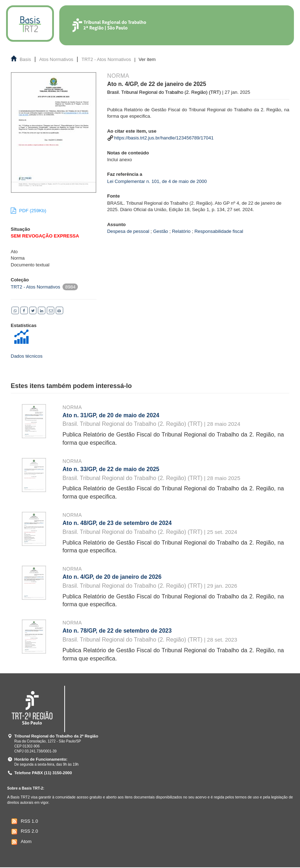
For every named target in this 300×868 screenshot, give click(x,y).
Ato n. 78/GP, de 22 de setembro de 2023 (117, 631)
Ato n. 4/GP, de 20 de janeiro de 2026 (112, 577)
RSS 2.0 (24, 832)
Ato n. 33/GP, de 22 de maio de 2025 (111, 469)
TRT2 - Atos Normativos (106, 59)
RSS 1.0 (24, 821)
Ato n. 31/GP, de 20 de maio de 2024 (111, 415)
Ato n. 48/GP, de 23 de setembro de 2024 (117, 523)
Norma (72, 407)
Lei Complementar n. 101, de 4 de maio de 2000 (157, 181)
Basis (25, 59)
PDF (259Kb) (28, 211)
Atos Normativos (56, 59)
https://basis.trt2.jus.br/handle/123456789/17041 (164, 138)
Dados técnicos (27, 356)
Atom (21, 842)
